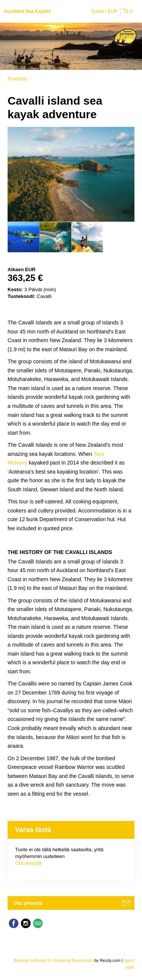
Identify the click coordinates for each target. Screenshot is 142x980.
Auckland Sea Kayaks (27, 11)
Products (17, 79)
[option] (23, 237)
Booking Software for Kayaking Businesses (54, 960)
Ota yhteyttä (28, 863)
